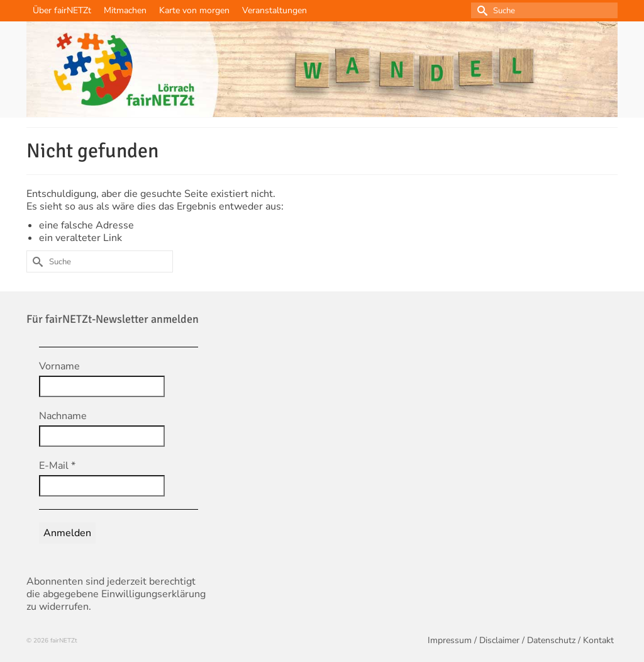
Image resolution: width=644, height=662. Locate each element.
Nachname (63, 416)
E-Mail (57, 466)
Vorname (59, 366)
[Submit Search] (480, 10)
